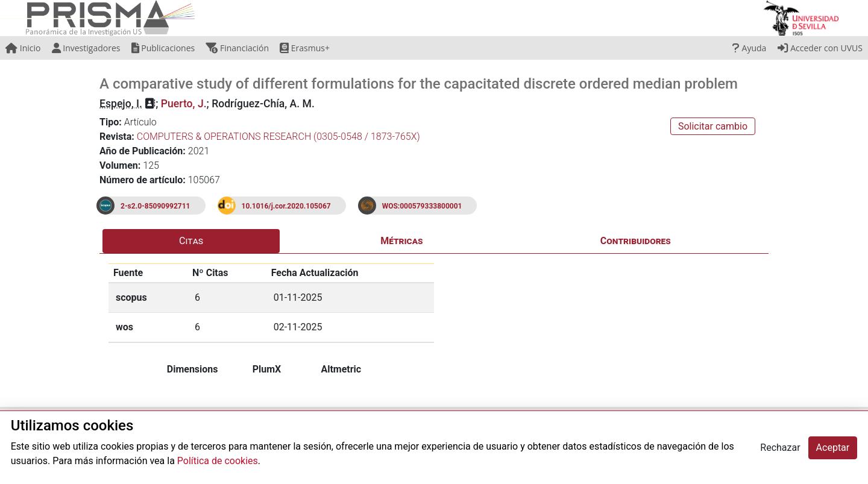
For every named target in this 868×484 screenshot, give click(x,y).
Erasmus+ (305, 48)
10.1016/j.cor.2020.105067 (286, 206)
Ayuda (749, 48)
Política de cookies (218, 461)
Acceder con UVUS (820, 48)
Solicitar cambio (713, 126)
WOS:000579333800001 (422, 206)
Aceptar (833, 448)
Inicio (23, 48)
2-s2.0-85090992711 (156, 206)
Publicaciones (163, 48)
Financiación (237, 48)
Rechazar (780, 448)
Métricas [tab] (401, 241)
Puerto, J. (184, 104)
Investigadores (86, 48)
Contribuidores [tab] (636, 241)
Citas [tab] (191, 241)
